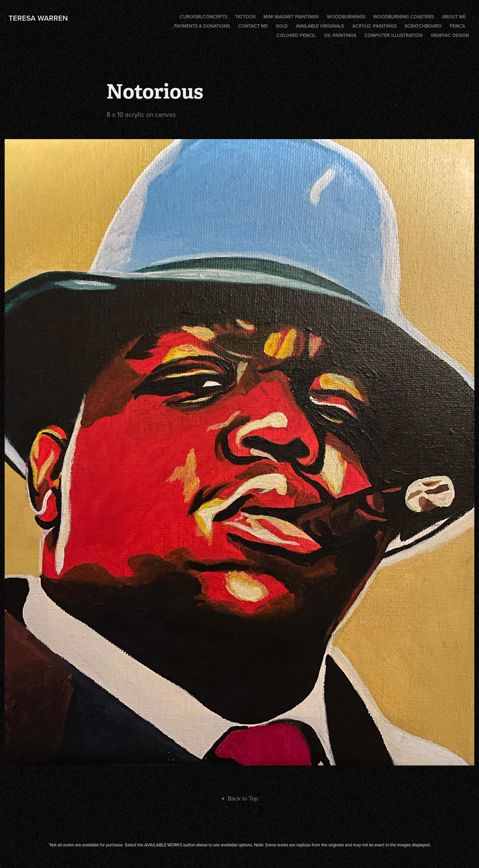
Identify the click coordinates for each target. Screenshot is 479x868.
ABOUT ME (454, 17)
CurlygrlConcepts (204, 17)
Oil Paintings (340, 35)
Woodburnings (346, 17)
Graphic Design (450, 35)
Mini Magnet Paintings (291, 17)
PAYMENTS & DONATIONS (202, 26)
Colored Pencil (296, 35)
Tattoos (245, 17)
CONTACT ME (253, 26)
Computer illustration (393, 35)
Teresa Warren (38, 18)
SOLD (282, 26)
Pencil (458, 26)
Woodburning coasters (403, 17)
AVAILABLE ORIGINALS (320, 26)
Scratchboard (423, 26)
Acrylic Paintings (374, 26)
